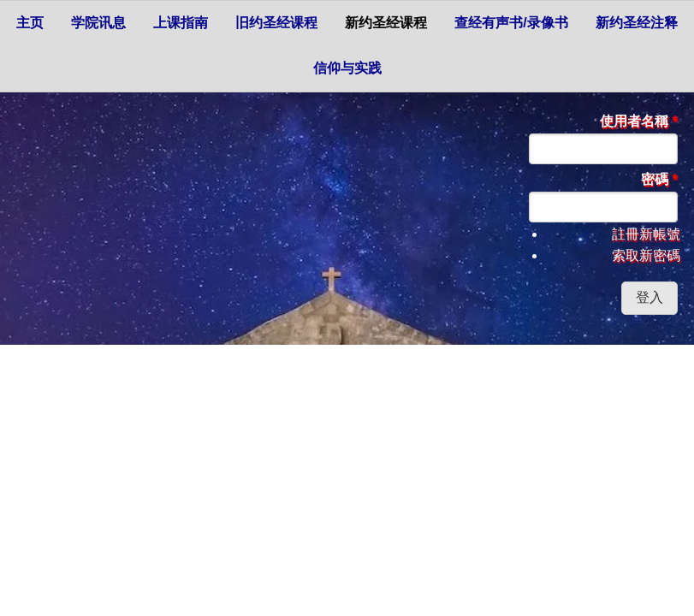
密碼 (659, 179)
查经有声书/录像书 (511, 23)
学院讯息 (98, 23)
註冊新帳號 (646, 234)
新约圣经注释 (637, 23)
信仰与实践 (347, 68)
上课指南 (181, 23)
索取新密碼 (646, 255)
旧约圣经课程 (276, 23)
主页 (30, 23)
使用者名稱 (639, 121)
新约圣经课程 (386, 23)
